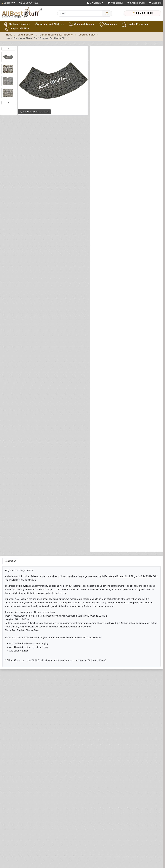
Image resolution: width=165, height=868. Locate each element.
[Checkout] (155, 3)
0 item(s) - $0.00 (142, 13)
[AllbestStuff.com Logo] (22, 12)
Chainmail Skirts (87, 35)
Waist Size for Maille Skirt (106, 136)
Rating (105, 652)
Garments (108, 24)
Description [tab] (10, 477)
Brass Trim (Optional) (103, 310)
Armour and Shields (49, 24)
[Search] (107, 13)
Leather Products (135, 24)
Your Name (107, 610)
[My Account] (95, 3)
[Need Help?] (119, 445)
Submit (106, 668)
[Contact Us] (29, 3)
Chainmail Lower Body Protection (56, 35)
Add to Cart (130, 440)
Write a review (127, 50)
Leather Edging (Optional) (105, 392)
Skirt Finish (99, 92)
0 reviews (111, 50)
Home (9, 35)
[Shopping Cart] (136, 3)
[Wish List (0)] (115, 3)
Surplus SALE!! (17, 29)
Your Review (108, 623)
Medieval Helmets (17, 24)
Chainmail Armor (82, 24)
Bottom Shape (100, 266)
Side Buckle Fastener (104, 148)
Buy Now (104, 446)
